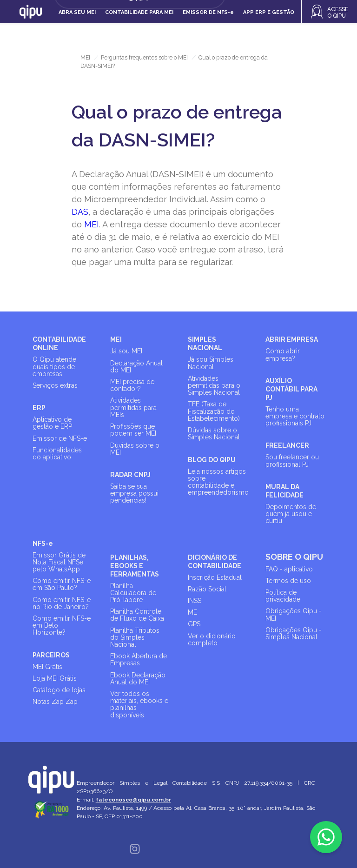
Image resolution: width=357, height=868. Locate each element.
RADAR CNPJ (130, 475)
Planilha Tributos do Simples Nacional (135, 637)
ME (192, 612)
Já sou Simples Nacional (211, 363)
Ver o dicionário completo (212, 639)
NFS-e (43, 543)
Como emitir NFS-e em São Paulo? (62, 584)
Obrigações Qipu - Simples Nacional (294, 633)
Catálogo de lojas (59, 690)
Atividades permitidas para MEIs (133, 407)
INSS (195, 601)
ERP (39, 408)
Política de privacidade (283, 596)
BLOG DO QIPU (212, 460)
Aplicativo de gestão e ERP (52, 423)
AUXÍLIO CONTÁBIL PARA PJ (291, 389)
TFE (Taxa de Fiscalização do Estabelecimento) (214, 411)
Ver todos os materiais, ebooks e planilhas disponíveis (139, 704)
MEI (85, 58)
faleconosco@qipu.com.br (134, 800)
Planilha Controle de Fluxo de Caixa (137, 615)
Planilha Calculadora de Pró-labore (133, 593)
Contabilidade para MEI (139, 12)
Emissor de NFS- (208, 12)
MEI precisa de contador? (132, 385)
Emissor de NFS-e (60, 438)
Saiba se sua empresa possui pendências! (134, 493)
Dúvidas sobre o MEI (135, 449)
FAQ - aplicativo (289, 569)
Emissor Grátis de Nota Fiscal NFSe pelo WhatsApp (59, 562)
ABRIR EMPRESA (292, 339)
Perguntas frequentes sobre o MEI (144, 58)
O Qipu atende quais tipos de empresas (54, 366)
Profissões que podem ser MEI (133, 430)
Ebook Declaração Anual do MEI (138, 679)
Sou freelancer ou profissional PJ (292, 461)
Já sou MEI (126, 351)
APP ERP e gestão (269, 12)
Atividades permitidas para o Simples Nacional (214, 385)
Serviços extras (55, 385)
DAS (80, 212)
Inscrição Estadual (215, 577)
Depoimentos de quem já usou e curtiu (291, 514)
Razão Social (207, 589)
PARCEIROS (51, 655)
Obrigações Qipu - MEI (294, 614)
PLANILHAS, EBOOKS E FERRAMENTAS (135, 566)
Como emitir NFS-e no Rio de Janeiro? (62, 603)
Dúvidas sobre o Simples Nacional (214, 434)
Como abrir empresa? (283, 354)
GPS (194, 624)
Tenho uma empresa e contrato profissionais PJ (295, 416)
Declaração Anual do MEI (136, 367)
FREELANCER (287, 445)
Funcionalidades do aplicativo (57, 454)
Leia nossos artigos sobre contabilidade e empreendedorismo (218, 482)
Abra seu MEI (77, 12)
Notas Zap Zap (55, 702)
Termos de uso (288, 581)
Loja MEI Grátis (55, 678)
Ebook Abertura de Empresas (139, 659)
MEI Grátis (47, 667)
